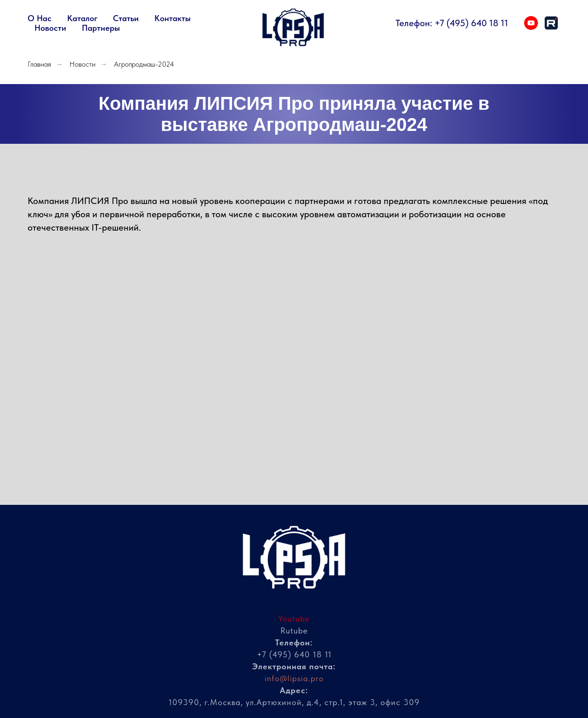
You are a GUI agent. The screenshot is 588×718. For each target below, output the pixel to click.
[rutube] (551, 23)
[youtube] (531, 23)
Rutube (294, 630)
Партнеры (101, 28)
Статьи (126, 18)
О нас (40, 18)
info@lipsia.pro (294, 678)
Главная (39, 64)
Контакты (172, 18)
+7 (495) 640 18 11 (471, 23)
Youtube (294, 619)
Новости (50, 28)
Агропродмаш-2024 (144, 64)
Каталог (82, 18)
